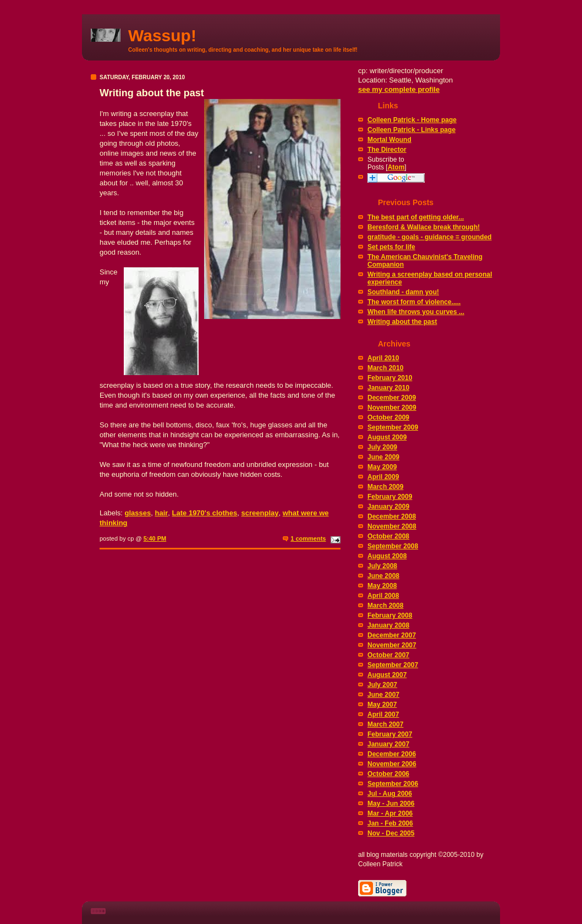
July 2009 (382, 447)
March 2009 (385, 487)
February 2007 (390, 734)
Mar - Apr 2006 (390, 813)
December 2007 (392, 635)
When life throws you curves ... (416, 312)
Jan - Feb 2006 (390, 823)
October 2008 (388, 536)
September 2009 (393, 427)
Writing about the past (402, 322)
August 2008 (387, 556)
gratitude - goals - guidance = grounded (430, 237)
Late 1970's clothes (205, 513)
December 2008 (392, 516)
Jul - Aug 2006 (390, 794)
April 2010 (383, 358)
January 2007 (388, 744)
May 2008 (382, 586)
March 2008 (385, 606)
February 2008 (390, 615)
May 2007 (382, 705)
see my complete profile (399, 89)
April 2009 (383, 477)
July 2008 (382, 566)
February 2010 (390, 378)
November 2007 (392, 645)
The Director (387, 150)
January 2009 (388, 507)
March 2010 (385, 368)
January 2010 (388, 388)
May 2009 (382, 467)
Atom (396, 167)
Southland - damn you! (403, 292)
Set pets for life (391, 247)
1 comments (308, 538)
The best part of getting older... (416, 217)
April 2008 (383, 596)
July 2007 (382, 685)
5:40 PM (155, 538)
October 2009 (388, 417)
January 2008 (388, 625)
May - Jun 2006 (391, 804)
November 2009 (392, 408)
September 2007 (393, 665)
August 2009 (387, 437)
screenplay (260, 513)
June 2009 (383, 457)
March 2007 (385, 724)
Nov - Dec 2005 (391, 833)
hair (161, 513)
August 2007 (387, 675)
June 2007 (383, 695)
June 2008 (383, 576)
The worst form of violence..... (414, 302)
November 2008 (392, 526)
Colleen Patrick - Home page (412, 120)
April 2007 (383, 714)
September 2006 (393, 784)
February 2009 (390, 497)
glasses (138, 513)
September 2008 (393, 546)
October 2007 (388, 655)
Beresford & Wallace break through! (424, 227)
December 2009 (392, 398)
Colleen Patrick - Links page (411, 130)
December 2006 (392, 754)
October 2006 (388, 774)
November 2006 (392, 764)
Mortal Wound (389, 140)
